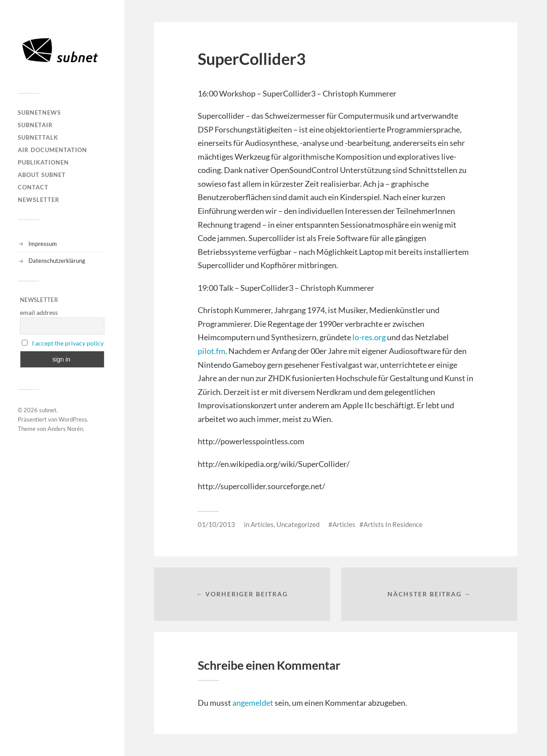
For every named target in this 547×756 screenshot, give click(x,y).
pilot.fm (212, 351)
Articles (262, 524)
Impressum (43, 244)
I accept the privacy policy (68, 343)
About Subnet (42, 175)
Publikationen (43, 162)
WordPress (73, 419)
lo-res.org (369, 337)
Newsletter (39, 200)
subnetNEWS (39, 113)
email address (39, 312)
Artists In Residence (393, 524)
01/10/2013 (216, 524)
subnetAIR (35, 125)
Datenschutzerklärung (57, 261)
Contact (33, 187)
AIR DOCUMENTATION (52, 150)
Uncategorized (298, 524)
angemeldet (253, 703)
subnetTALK (38, 137)
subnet (48, 410)
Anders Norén (65, 429)
